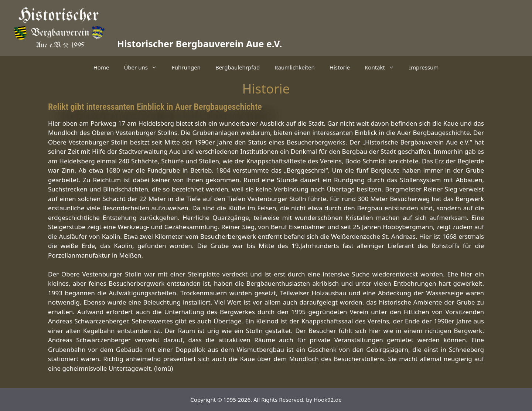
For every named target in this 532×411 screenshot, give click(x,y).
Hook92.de (328, 400)
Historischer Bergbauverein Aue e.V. (199, 44)
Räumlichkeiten (295, 67)
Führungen (186, 67)
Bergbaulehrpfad (238, 67)
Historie (340, 67)
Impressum (424, 67)
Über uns (144, 67)
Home (101, 67)
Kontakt (383, 67)
